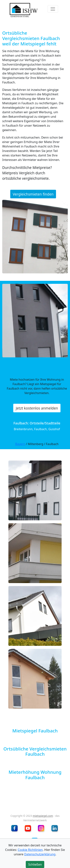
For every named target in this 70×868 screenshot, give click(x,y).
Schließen (35, 864)
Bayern (20, 444)
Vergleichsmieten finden (33, 194)
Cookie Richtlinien (30, 850)
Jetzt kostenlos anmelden (37, 408)
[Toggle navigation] (53, 9)
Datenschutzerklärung (40, 854)
